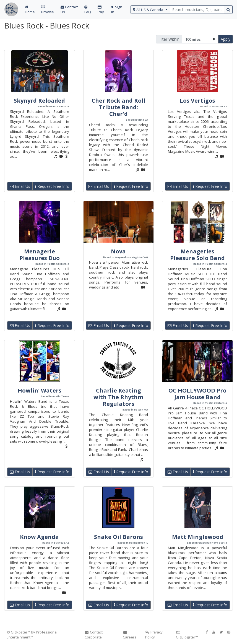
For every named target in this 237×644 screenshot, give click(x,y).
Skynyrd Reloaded (39, 101)
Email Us (20, 186)
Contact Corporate (94, 635)
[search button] (228, 10)
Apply (226, 39)
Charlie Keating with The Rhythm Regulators (118, 397)
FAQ (88, 10)
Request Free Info (52, 186)
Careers (130, 635)
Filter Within (169, 39)
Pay (101, 10)
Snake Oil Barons (118, 537)
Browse (48, 10)
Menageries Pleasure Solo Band (197, 255)
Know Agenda (39, 537)
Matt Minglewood (198, 537)
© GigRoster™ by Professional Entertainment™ (32, 635)
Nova (118, 251)
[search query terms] (197, 10)
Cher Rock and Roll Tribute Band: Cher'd (118, 107)
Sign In (117, 9)
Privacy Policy (154, 635)
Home (30, 10)
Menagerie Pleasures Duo (40, 255)
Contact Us (69, 9)
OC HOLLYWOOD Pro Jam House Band (197, 394)
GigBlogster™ (187, 635)
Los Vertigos (197, 101)
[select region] (150, 10)
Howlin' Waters (40, 390)
